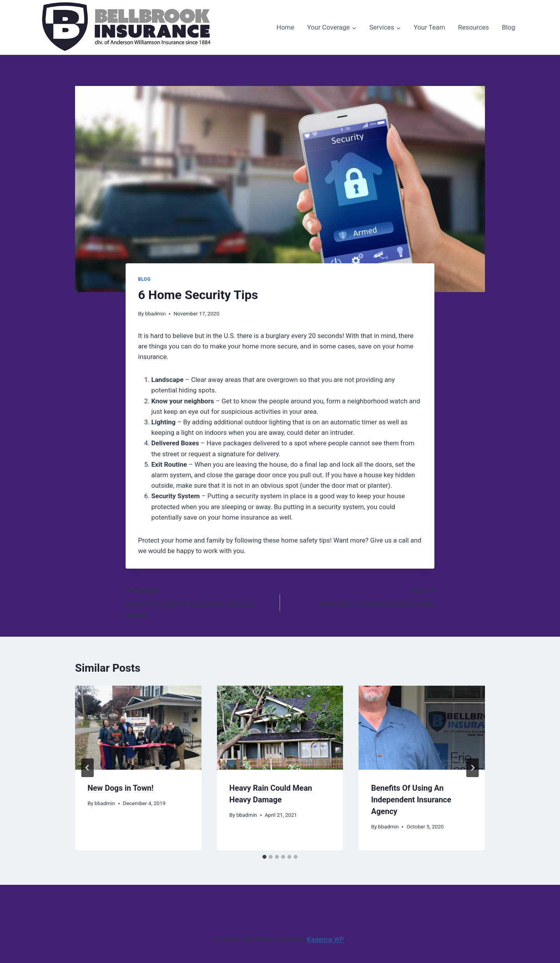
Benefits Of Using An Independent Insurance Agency (199, 602)
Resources (474, 27)
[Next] (472, 768)
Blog (508, 27)
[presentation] (138, 728)
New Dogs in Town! (121, 788)
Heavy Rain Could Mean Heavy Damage (360, 597)
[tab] (264, 857)
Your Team (430, 27)
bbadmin (155, 313)
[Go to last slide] (87, 768)
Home (285, 27)
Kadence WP (325, 939)
